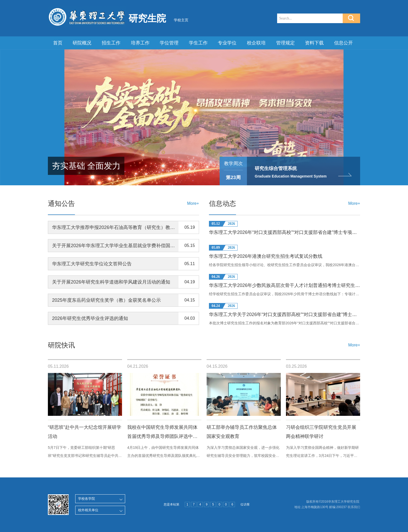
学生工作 (198, 43)
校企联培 (256, 43)
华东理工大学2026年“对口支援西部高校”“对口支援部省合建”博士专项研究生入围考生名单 (302, 232)
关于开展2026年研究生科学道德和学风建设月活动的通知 (111, 282)
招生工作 (111, 43)
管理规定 (285, 43)
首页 (58, 43)
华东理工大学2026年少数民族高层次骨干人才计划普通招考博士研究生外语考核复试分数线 (303, 285)
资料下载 (314, 43)
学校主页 (181, 20)
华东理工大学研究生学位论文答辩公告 (92, 264)
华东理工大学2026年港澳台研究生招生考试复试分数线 (266, 256)
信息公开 (343, 43)
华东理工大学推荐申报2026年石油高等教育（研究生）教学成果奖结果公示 (130, 227)
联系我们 (354, 507)
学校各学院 (87, 499)
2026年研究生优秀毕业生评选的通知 (90, 318)
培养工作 (140, 43)
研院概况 (82, 43)
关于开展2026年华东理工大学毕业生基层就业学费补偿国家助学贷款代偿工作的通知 (139, 246)
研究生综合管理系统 (276, 168)
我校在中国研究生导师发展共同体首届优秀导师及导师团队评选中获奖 (162, 436)
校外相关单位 (88, 510)
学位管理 (169, 43)
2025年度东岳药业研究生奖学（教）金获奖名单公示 (106, 300)
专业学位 (227, 43)
